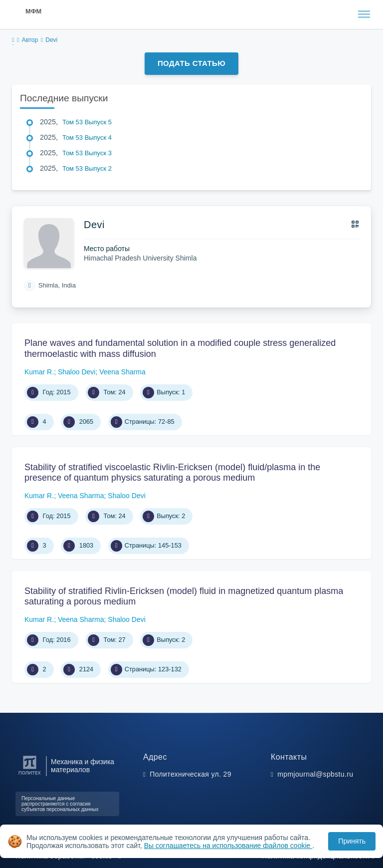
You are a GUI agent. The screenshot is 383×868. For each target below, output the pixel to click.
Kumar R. (39, 372)
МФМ (33, 11)
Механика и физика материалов (83, 766)
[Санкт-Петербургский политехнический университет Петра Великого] (30, 775)
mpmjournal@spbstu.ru (315, 774)
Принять (352, 841)
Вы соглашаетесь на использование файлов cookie (228, 846)
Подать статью (191, 63)
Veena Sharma (122, 372)
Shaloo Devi (77, 372)
